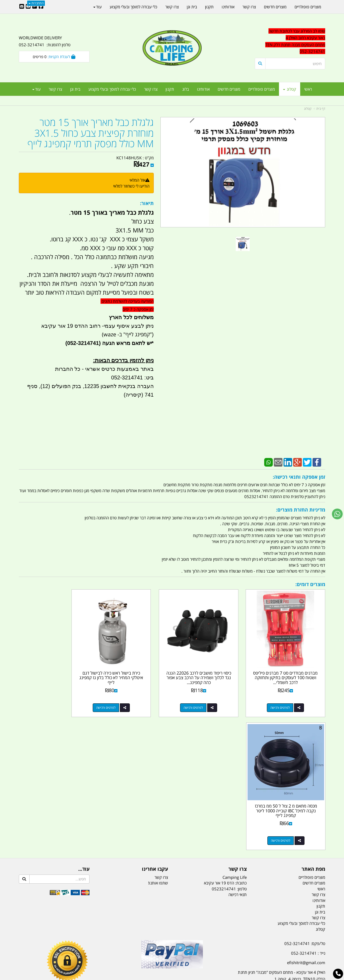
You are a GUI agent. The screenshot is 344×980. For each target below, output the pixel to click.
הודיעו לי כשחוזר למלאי (131, 186)
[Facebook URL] (41, 7)
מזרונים (88, 949)
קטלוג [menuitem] (290, 89)
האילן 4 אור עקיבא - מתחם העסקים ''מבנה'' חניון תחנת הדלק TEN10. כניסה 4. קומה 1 (282, 834)
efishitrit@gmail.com (306, 820)
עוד (36, 89)
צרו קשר (161, 735)
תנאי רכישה (238, 753)
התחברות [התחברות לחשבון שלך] (36, 3)
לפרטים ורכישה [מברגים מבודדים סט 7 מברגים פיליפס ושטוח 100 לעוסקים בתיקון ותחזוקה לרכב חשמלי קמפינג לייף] (285, 698)
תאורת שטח (131, 949)
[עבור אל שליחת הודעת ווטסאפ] (337, 514)
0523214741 (224, 747)
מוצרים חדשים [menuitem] (229, 89)
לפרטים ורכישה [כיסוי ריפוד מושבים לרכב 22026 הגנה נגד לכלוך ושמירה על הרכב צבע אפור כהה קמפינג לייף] (206, 698)
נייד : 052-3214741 (308, 811)
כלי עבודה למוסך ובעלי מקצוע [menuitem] (112, 89)
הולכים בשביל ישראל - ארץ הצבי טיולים (172, 840)
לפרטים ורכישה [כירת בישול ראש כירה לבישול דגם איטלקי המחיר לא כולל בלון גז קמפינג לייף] (127, 698)
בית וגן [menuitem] (75, 89)
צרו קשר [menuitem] (151, 89)
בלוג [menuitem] (186, 89)
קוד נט (164, 976)
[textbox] (277, 869)
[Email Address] (22, 7)
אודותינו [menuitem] (203, 89)
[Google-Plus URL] (35, 7)
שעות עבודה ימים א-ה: (290, 847)
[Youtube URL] (28, 7)
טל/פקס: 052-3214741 (305, 801)
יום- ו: (278, 873)
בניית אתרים (153, 976)
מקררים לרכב (108, 949)
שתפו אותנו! (158, 741)
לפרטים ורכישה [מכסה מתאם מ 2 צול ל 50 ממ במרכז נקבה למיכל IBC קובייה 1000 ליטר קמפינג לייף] (49, 698)
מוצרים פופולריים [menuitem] (262, 89)
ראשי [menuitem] (308, 89)
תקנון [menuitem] (170, 89)
